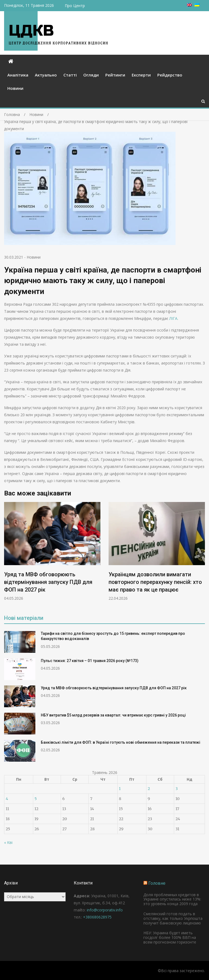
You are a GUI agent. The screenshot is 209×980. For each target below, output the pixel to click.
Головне (157, 883)
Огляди (91, 75)
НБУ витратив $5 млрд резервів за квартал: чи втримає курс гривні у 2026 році (113, 715)
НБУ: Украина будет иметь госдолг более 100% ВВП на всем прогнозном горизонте (170, 937)
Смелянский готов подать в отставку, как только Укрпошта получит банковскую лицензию (173, 918)
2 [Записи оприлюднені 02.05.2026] (149, 789)
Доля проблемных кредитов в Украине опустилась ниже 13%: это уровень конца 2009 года (172, 899)
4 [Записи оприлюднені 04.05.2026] (7, 799)
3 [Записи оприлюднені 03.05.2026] (177, 789)
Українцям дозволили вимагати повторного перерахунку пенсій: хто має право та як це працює (155, 582)
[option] (52, 552)
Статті (70, 75)
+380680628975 (97, 917)
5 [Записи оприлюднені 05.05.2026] (36, 799)
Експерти (141, 75)
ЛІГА (173, 318)
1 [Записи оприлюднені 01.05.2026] (120, 789)
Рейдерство (170, 75)
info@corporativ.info (105, 910)
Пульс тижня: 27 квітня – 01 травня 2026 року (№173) (90, 661)
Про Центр (75, 6)
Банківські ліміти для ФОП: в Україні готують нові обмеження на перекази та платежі (121, 742)
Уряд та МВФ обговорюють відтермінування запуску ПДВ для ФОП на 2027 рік (48, 582)
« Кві (8, 842)
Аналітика (18, 75)
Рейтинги (115, 75)
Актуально (46, 75)
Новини (15, 88)
